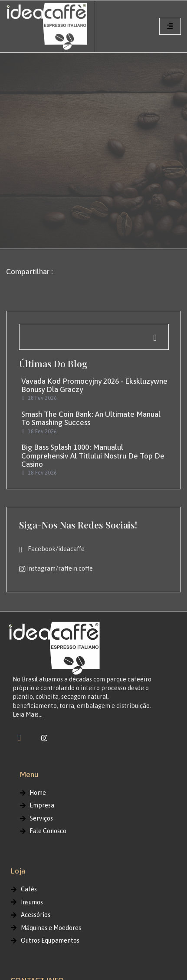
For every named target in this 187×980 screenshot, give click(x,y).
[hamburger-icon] (170, 26)
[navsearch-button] (94, 337)
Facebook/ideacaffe (52, 550)
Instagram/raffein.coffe (56, 569)
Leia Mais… (28, 714)
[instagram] (44, 738)
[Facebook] (19, 738)
